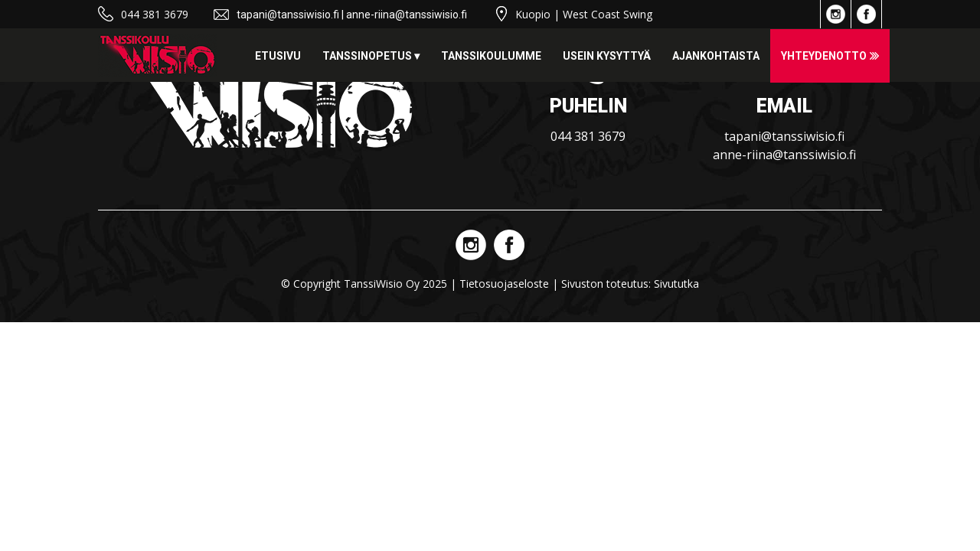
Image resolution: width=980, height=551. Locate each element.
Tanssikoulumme (491, 56)
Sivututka (676, 284)
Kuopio (533, 14)
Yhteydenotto (824, 56)
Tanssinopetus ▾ (371, 56)
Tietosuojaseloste (504, 284)
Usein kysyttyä (607, 56)
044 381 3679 (155, 14)
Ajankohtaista (716, 56)
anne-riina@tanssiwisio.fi (407, 15)
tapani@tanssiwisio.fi (288, 15)
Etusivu (278, 56)
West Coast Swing (608, 14)
